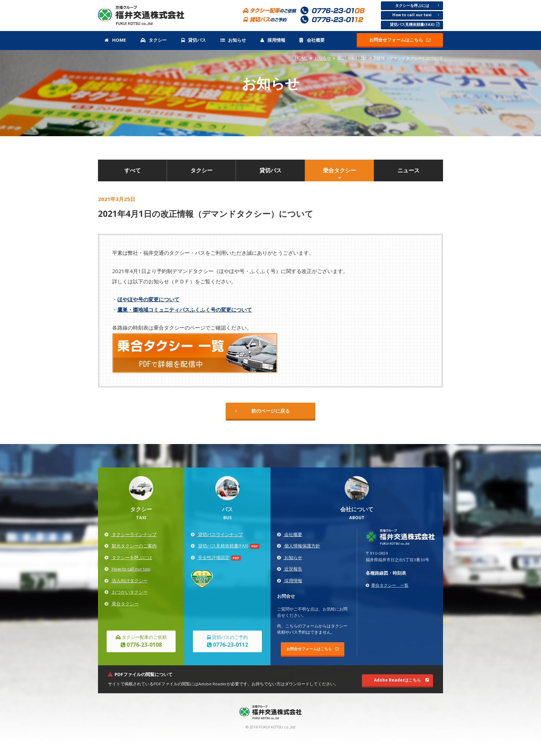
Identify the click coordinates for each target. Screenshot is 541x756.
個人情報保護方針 (298, 546)
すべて (132, 170)
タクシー (154, 40)
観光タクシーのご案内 (130, 546)
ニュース (409, 170)
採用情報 (273, 40)
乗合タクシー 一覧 (387, 585)
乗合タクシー (340, 170)
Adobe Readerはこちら (401, 680)
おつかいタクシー (126, 592)
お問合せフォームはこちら (400, 40)
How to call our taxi (416, 15)
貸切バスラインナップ (217, 534)
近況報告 (289, 569)
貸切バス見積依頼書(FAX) (415, 24)
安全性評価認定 (210, 557)
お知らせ (233, 40)
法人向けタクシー (126, 581)
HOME (115, 40)
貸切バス (194, 40)
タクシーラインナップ (130, 534)
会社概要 (312, 40)
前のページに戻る (262, 411)
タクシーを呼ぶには (417, 5)
